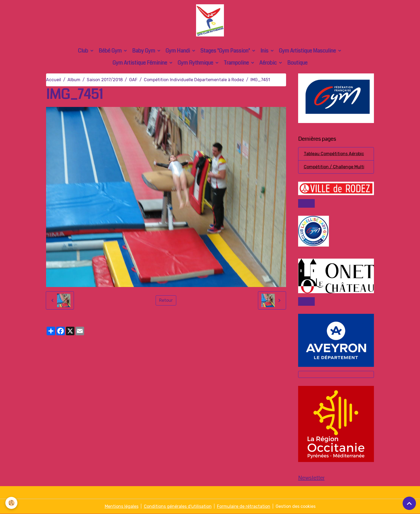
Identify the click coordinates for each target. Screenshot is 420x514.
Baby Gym (144, 51)
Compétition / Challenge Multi (334, 167)
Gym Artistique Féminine (140, 63)
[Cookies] (11, 503)
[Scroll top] (409, 503)
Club (84, 51)
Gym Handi (178, 51)
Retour (166, 300)
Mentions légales (122, 506)
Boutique (297, 63)
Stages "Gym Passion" (226, 51)
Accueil (54, 80)
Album (74, 80)
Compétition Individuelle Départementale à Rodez (194, 80)
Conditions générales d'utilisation (178, 506)
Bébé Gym (111, 51)
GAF (133, 80)
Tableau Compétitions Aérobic (334, 154)
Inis (265, 51)
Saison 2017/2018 (105, 80)
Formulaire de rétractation (244, 506)
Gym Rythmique (196, 63)
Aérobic (269, 63)
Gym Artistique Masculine (308, 51)
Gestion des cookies (296, 506)
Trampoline (237, 63)
